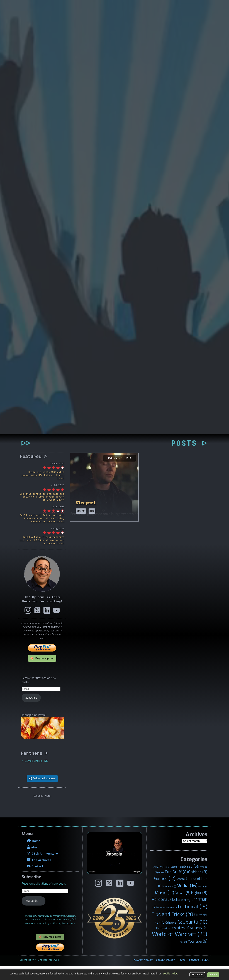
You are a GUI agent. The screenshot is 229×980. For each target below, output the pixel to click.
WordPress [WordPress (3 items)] (198, 942)
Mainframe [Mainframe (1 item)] (170, 900)
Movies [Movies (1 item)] (203, 900)
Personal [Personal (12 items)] (164, 913)
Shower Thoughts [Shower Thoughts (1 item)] (167, 921)
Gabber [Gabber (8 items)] (198, 886)
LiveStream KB (36, 775)
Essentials (197, 975)
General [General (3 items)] (183, 893)
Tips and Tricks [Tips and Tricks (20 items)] (173, 928)
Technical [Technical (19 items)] (192, 921)
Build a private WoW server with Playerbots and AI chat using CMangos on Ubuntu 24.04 (42, 532)
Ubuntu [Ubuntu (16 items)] (195, 936)
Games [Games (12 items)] (165, 892)
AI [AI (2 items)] (156, 880)
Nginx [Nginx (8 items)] (199, 907)
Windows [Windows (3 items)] (181, 942)
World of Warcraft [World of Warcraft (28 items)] (180, 948)
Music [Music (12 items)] (165, 906)
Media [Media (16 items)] (187, 899)
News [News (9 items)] (183, 907)
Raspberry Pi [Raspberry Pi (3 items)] (187, 914)
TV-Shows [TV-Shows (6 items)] (171, 936)
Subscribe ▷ (33, 915)
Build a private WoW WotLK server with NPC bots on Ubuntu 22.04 (43, 489)
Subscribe (31, 711)
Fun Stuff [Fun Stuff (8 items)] (176, 886)
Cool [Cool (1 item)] (174, 881)
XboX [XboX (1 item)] (184, 955)
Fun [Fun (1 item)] (161, 886)
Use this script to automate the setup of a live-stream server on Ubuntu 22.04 (42, 510)
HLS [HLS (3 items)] (194, 893)
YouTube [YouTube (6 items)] (198, 955)
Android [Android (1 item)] (165, 881)
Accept (213, 975)
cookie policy (170, 974)
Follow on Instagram (44, 792)
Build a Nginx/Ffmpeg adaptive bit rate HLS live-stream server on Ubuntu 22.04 (42, 554)
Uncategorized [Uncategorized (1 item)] (165, 942)
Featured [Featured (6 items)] (188, 880)
